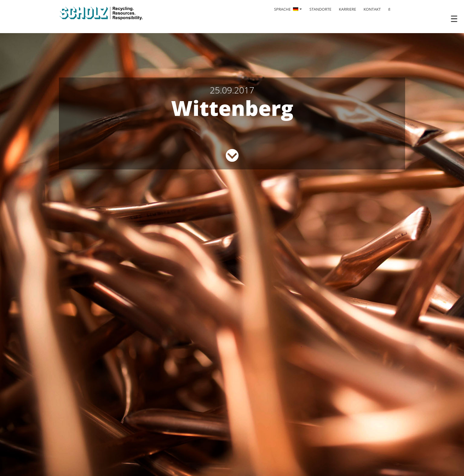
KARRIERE (347, 9)
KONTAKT (372, 9)
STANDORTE (320, 9)
